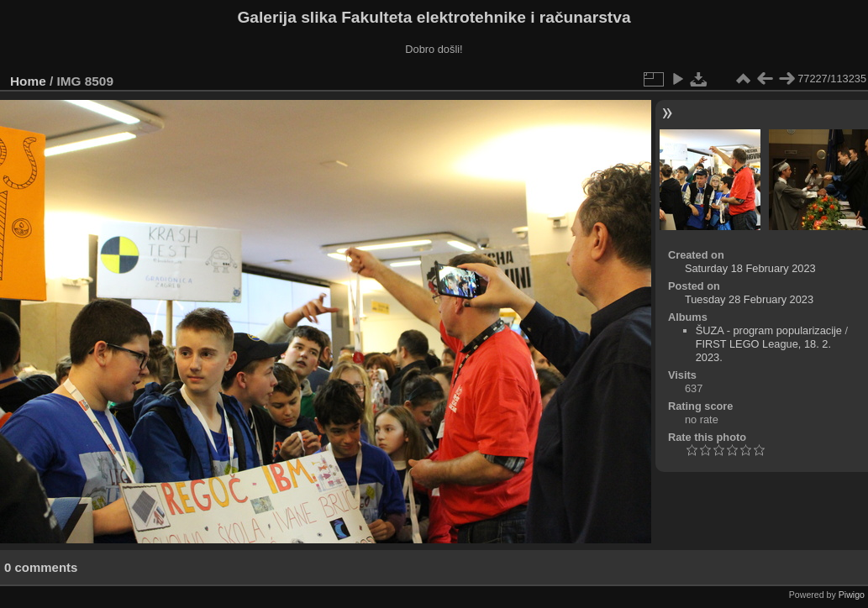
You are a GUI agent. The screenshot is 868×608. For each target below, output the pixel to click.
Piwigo (852, 595)
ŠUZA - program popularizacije (769, 330)
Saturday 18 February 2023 (750, 268)
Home (28, 81)
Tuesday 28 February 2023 (749, 299)
